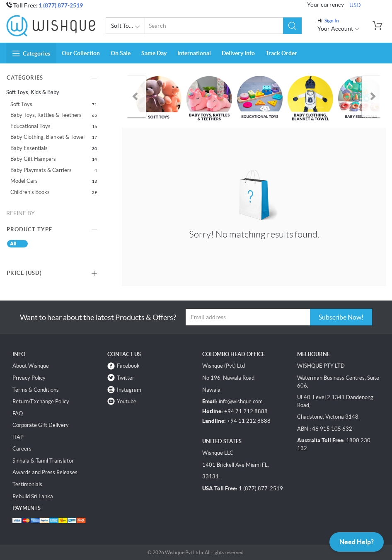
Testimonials (27, 484)
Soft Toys (21, 104)
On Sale (121, 53)
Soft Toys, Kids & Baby (128, 27)
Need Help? (357, 542)
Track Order (281, 53)
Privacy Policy (29, 378)
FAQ (18, 413)
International (194, 53)
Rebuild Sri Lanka (33, 496)
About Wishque (31, 366)
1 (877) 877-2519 (61, 5)
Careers (22, 449)
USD (355, 5)
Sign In (332, 21)
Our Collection (81, 53)
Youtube (127, 401)
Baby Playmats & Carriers (41, 170)
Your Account (339, 29)
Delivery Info (238, 53)
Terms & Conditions (36, 390)
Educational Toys (30, 126)
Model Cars (24, 181)
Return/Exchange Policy (41, 401)
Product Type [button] (29, 229)
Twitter (126, 378)
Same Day (154, 53)
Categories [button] (31, 53)
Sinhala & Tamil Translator (43, 461)
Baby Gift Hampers (33, 159)
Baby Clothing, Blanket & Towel (47, 137)
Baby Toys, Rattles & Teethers (46, 115)
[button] (292, 26)
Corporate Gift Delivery (41, 425)
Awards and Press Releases (45, 472)
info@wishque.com (241, 401)
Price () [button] (24, 273)
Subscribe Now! (341, 317)
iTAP (18, 437)
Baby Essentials (29, 148)
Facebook (128, 366)
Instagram (129, 390)
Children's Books (30, 192)
